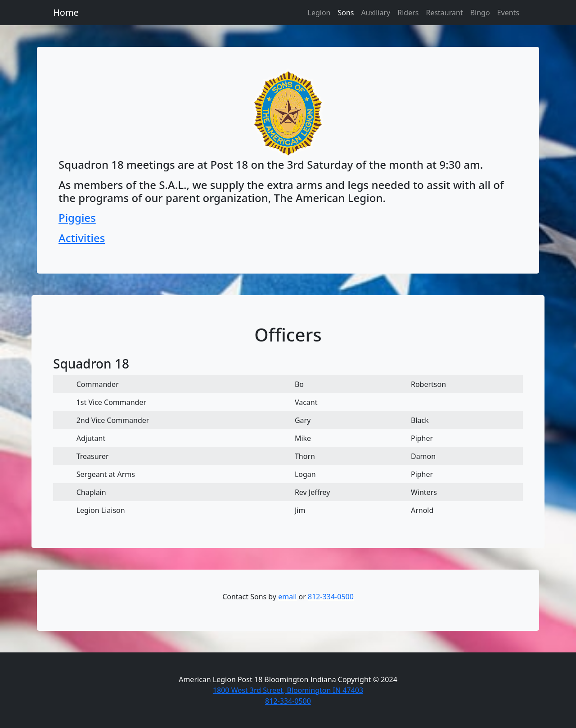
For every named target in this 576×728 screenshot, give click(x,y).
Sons (346, 13)
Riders (408, 13)
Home (66, 12)
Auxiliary (376, 13)
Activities (82, 238)
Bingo (480, 13)
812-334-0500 (331, 597)
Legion (319, 13)
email (287, 597)
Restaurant (444, 13)
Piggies (77, 218)
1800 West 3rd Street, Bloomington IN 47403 (288, 690)
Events (508, 13)
